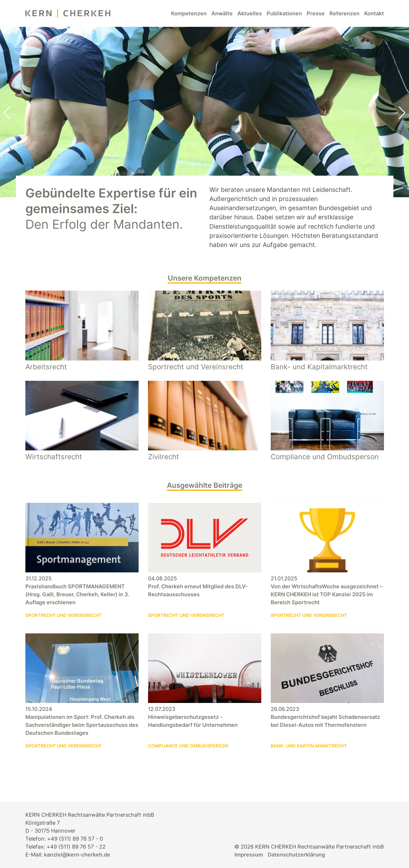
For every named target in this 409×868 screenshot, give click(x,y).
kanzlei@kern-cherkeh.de (77, 855)
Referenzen (344, 13)
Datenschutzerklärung (296, 855)
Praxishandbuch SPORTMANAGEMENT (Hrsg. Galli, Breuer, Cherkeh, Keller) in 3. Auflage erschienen (77, 594)
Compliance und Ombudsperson (188, 746)
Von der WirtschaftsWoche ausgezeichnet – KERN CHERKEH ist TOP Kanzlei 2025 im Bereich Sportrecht (327, 594)
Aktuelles (250, 13)
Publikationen (284, 13)
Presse (316, 13)
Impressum (249, 855)
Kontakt (374, 13)
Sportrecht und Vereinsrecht (64, 615)
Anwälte (222, 13)
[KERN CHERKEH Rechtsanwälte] (68, 13)
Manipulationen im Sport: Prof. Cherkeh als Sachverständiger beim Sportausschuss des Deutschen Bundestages (82, 725)
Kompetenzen (189, 13)
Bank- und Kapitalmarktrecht (309, 746)
